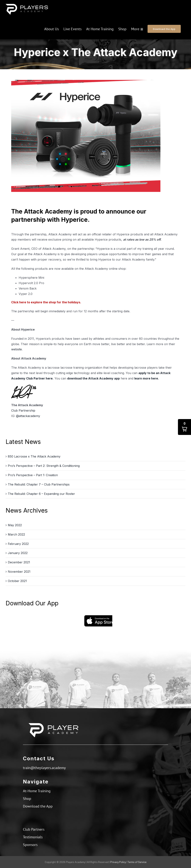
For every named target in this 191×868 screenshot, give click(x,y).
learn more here (146, 378)
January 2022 (18, 553)
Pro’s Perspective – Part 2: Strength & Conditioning (44, 466)
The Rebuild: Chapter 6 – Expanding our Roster (41, 494)
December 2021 (19, 562)
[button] (184, 427)
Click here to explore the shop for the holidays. (46, 302)
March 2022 (16, 534)
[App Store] (98, 617)
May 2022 (15, 525)
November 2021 (19, 572)
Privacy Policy (118, 862)
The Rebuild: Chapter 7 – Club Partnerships (39, 484)
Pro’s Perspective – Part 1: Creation (33, 475)
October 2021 (17, 581)
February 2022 (18, 544)
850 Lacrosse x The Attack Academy (34, 456)
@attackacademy (28, 416)
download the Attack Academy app (93, 378)
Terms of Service (137, 862)
